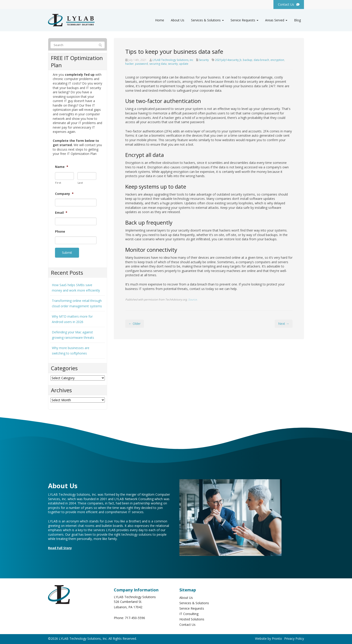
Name (62, 167)
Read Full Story (60, 547)
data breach (261, 60)
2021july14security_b (228, 60)
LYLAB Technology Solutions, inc (173, 60)
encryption (277, 60)
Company (64, 194)
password (142, 64)
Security (204, 60)
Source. (193, 299)
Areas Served (276, 20)
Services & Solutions (207, 20)
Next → (284, 324)
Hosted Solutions (192, 618)
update (184, 64)
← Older (135, 324)
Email (61, 213)
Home (160, 20)
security (173, 64)
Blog (297, 20)
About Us (178, 20)
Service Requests (244, 20)
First (58, 183)
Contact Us (187, 623)
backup (248, 60)
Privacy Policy (294, 637)
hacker (130, 64)
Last (80, 183)
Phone (60, 232)
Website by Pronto (268, 637)
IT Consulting (189, 612)
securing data (158, 64)
